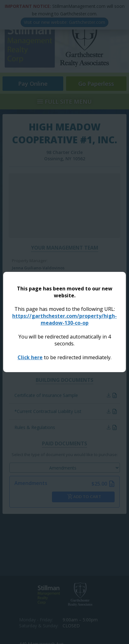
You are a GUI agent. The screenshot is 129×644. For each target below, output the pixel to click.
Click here (30, 357)
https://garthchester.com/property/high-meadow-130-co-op (64, 319)
